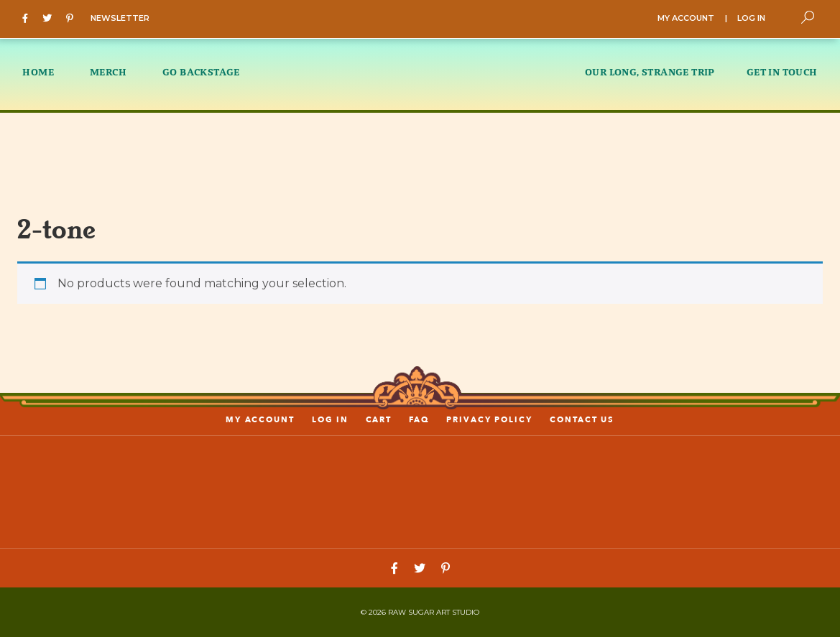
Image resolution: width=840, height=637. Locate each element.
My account (260, 420)
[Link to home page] (420, 491)
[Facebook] (29, 17)
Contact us (582, 420)
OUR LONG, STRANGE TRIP (650, 71)
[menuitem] (47, 74)
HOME (38, 71)
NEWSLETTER (120, 18)
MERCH (108, 71)
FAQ (419, 420)
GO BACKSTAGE (201, 71)
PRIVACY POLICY (489, 420)
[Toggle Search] (808, 17)
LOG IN (751, 18)
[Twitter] (51, 17)
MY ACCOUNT (686, 18)
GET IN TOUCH (782, 71)
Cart (379, 420)
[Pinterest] (73, 17)
